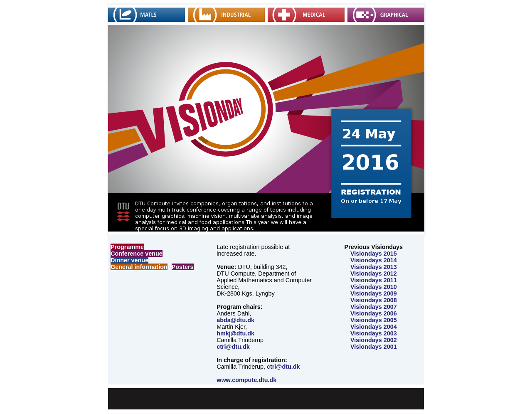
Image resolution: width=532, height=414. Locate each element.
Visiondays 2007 (374, 307)
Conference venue (137, 254)
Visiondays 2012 (374, 274)
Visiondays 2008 (374, 300)
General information (139, 267)
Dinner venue (129, 260)
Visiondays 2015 (374, 254)
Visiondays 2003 (374, 333)
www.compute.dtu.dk (246, 380)
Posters (183, 267)
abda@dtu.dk (235, 320)
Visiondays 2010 (374, 287)
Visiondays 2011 (374, 280)
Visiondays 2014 (374, 260)
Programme (127, 247)
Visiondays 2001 (374, 347)
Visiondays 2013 (374, 267)
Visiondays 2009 (374, 293)
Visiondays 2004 (374, 327)
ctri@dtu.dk (233, 347)
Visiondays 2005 (374, 320)
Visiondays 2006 (374, 313)
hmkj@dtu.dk (235, 333)
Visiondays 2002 (374, 340)
